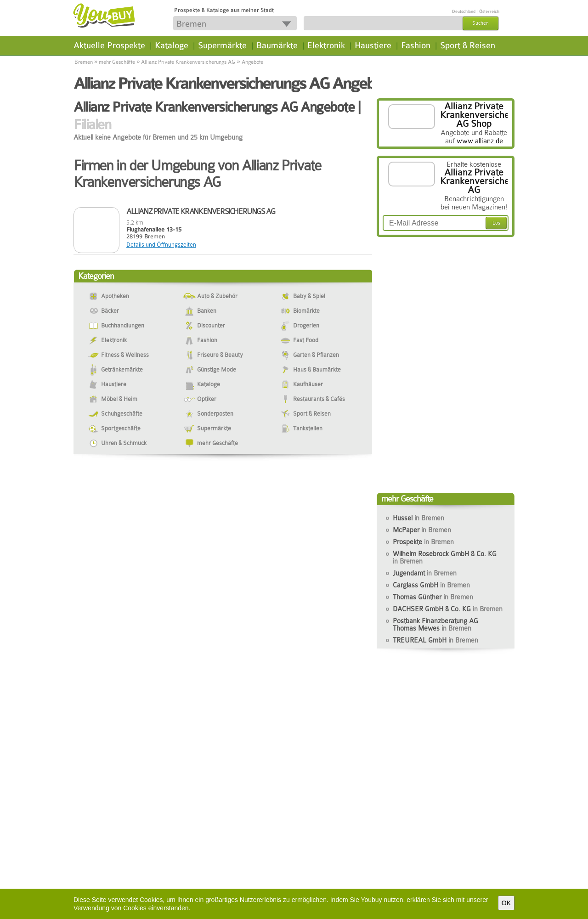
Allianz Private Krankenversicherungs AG (188, 62)
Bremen (84, 62)
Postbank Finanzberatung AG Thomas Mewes (435, 625)
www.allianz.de (480, 141)
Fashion (416, 45)
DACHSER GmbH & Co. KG (448, 609)
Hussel (418, 518)
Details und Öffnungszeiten (161, 245)
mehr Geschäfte (117, 62)
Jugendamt (425, 573)
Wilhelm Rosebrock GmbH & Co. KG (445, 558)
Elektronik (326, 45)
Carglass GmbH (431, 585)
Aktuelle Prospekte (109, 45)
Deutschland (464, 11)
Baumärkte (277, 45)
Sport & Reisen (468, 45)
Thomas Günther (433, 597)
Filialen (92, 124)
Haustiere (373, 45)
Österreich (489, 11)
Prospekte (423, 542)
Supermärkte (222, 45)
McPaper (422, 530)
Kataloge (172, 45)
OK (506, 903)
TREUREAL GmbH (435, 640)
